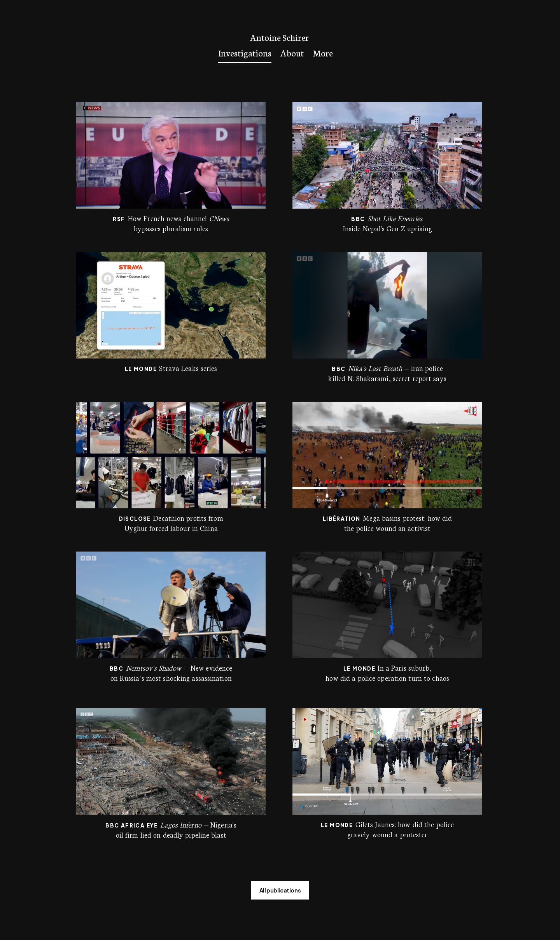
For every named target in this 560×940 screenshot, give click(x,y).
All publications (280, 890)
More (323, 53)
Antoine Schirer (279, 37)
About (292, 53)
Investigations (245, 53)
